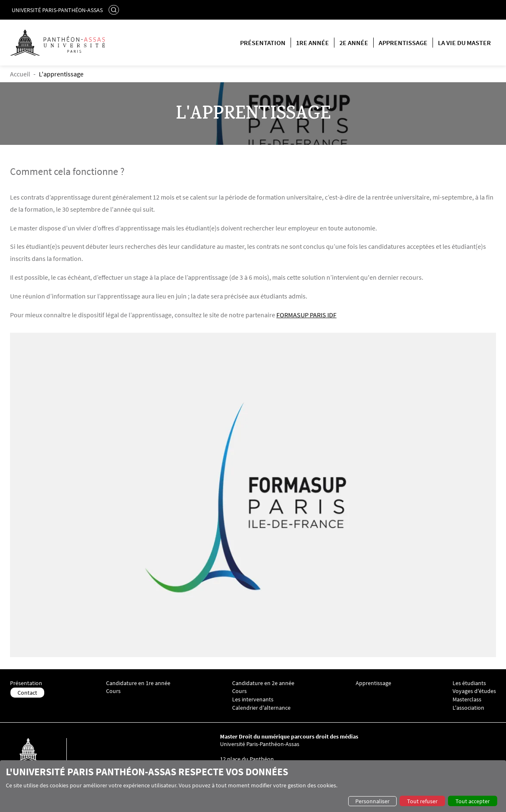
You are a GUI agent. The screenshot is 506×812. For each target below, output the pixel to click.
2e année (354, 43)
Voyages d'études (474, 691)
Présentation (263, 43)
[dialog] (253, 786)
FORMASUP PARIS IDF (306, 315)
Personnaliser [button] (372, 801)
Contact (27, 693)
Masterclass (467, 699)
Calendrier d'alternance (261, 708)
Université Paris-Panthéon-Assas (57, 10)
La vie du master (464, 43)
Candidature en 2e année (263, 683)
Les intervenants (253, 699)
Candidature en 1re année (138, 683)
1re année (312, 43)
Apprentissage (403, 43)
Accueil (20, 74)
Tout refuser (422, 801)
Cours (113, 691)
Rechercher (115, 10)
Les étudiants (469, 683)
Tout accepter (473, 801)
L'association (468, 708)
